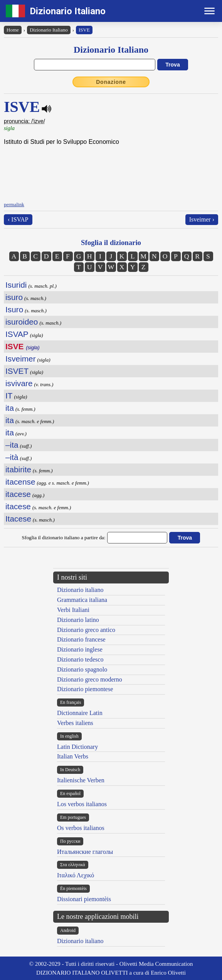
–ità (12, 457)
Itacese (18, 519)
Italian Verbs (73, 756)
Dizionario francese (81, 639)
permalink (14, 204)
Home (13, 30)
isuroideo (22, 322)
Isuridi (16, 285)
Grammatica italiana (82, 600)
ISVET (17, 371)
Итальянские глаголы (85, 852)
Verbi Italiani (73, 610)
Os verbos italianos (81, 828)
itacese (18, 494)
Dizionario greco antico (86, 630)
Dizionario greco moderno (90, 679)
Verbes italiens (75, 723)
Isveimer (21, 359)
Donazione (111, 82)
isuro (14, 297)
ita (10, 408)
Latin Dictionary (77, 747)
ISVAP (17, 334)
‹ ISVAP (18, 219)
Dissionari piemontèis (84, 899)
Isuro (14, 309)
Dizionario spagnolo (82, 669)
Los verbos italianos (82, 804)
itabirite (18, 469)
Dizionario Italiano (68, 11)
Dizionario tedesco (80, 659)
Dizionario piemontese (85, 689)
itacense (20, 482)
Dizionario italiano (80, 590)
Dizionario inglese (80, 649)
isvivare (19, 383)
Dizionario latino (78, 620)
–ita (12, 445)
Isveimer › (202, 219)
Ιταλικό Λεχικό (76, 875)
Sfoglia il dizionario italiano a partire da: (64, 537)
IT (9, 396)
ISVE (84, 30)
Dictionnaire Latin (80, 713)
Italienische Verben (81, 780)
